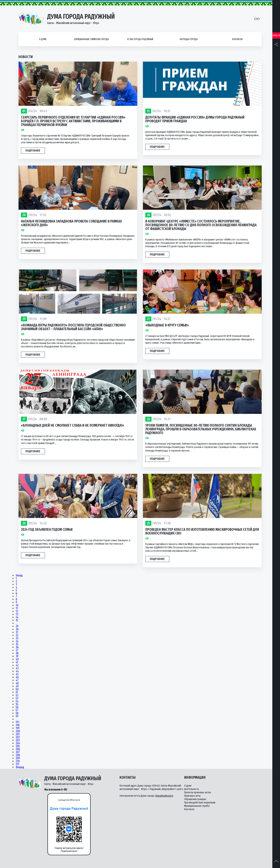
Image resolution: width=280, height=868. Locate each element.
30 (17, 629)
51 (17, 692)
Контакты (237, 39)
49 (17, 686)
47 (17, 680)
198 (18, 725)
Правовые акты (192, 796)
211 (17, 764)
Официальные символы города (91, 39)
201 (18, 734)
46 (17, 677)
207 (18, 752)
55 (17, 704)
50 (17, 689)
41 (17, 662)
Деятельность (192, 789)
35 (17, 644)
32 (17, 635)
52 (17, 695)
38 (17, 653)
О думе (43, 39)
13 (17, 614)
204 (18, 743)
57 (17, 710)
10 (17, 605)
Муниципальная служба (197, 806)
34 (17, 641)
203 (18, 740)
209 (18, 758)
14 (17, 617)
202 (18, 737)
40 (17, 659)
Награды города (189, 39)
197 (18, 722)
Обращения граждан (195, 799)
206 (18, 749)
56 (17, 707)
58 (17, 713)
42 (17, 665)
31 (17, 632)
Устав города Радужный (140, 39)
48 (17, 683)
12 (17, 611)
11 (17, 608)
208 (18, 755)
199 (18, 728)
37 (17, 650)
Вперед (20, 767)
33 (17, 638)
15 (17, 620)
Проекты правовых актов (198, 792)
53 (17, 698)
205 (18, 746)
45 (17, 674)
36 (17, 647)
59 (17, 716)
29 (17, 626)
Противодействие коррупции (200, 803)
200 (18, 731)
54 (17, 701)
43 (17, 668)
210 (18, 761)
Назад (19, 575)
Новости (276, 35)
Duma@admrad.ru (164, 796)
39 (17, 656)
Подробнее (33, 150)
